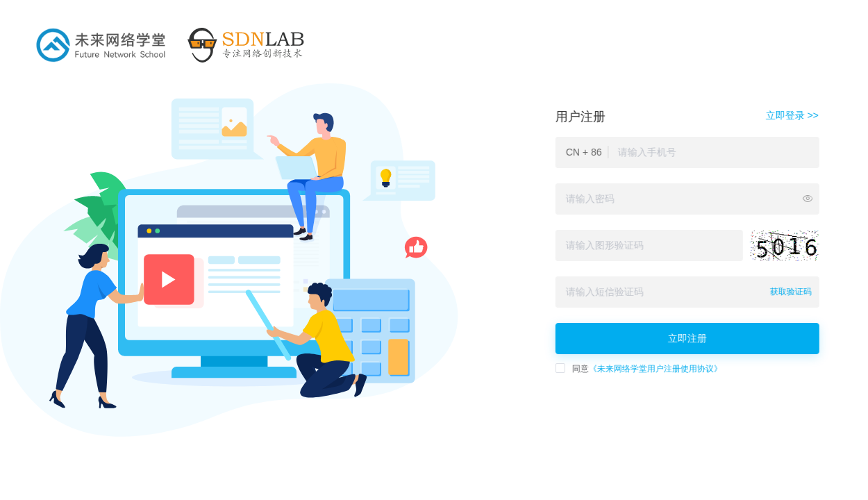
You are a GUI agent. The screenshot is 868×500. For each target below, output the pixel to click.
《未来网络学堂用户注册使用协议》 (653, 369)
